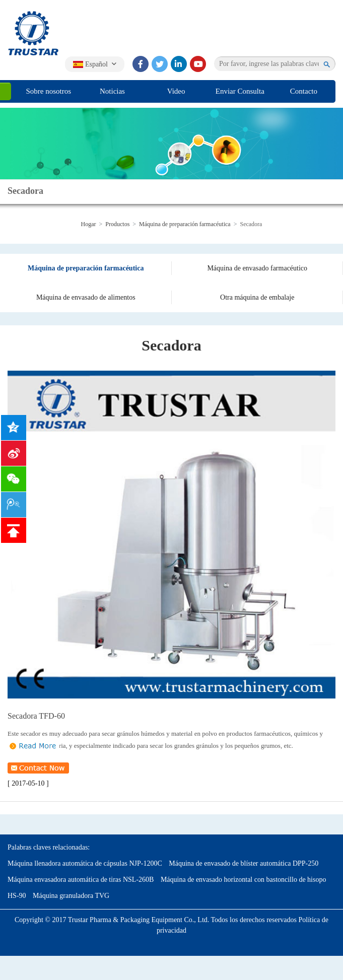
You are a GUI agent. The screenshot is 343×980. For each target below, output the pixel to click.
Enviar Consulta (240, 91)
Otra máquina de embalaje (257, 297)
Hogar (89, 224)
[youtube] (198, 64)
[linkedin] (179, 64)
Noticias (112, 91)
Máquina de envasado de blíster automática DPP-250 (244, 863)
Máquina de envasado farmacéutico (257, 268)
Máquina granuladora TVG (71, 896)
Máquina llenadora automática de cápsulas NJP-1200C (85, 863)
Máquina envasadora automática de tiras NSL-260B (81, 880)
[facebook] (141, 64)
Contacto (304, 91)
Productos (117, 224)
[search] (327, 64)
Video (176, 91)
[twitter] (160, 64)
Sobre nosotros (49, 91)
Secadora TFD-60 (36, 716)
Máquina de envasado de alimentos (86, 297)
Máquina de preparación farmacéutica (185, 224)
